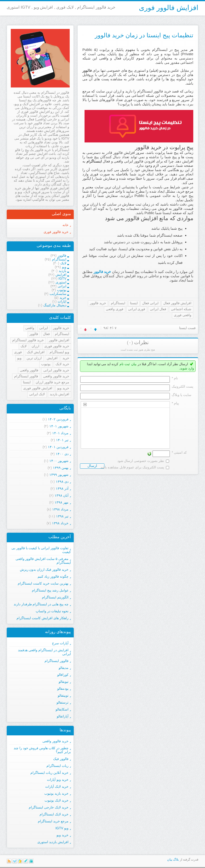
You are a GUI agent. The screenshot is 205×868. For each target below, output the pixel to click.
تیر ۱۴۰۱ (62, 440)
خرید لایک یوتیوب (57, 800)
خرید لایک (62, 364)
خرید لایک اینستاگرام (54, 814)
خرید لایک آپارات (57, 787)
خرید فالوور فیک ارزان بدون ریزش (44, 570)
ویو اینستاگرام (59, 352)
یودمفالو (63, 689)
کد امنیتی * (179, 452)
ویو (19, 358)
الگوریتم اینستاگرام (55, 597)
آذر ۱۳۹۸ (62, 488)
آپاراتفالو (63, 716)
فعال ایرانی (158, 309)
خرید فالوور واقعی (56, 376)
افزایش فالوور (59, 340)
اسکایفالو (62, 709)
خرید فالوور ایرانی (56, 370)
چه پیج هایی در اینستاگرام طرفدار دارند (41, 604)
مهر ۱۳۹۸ (62, 502)
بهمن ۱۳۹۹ (61, 468)
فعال (46, 334)
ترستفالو (63, 702)
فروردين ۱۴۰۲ (58, 419)
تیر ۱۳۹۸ (62, 516)
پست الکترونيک (182, 386)
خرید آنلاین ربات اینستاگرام (49, 773)
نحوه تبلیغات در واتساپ (52, 611)
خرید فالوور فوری (56, 232)
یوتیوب (46, 364)
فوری (18, 352)
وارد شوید (187, 368)
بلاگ (176, 860)
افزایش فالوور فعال (177, 303)
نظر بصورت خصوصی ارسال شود (141, 461)
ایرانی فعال (150, 303)
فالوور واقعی (29, 370)
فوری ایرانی (137, 309)
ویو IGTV (62, 828)
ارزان (35, 346)
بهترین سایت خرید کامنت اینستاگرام (43, 583)
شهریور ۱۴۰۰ (59, 461)
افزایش (52, 358)
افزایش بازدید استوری (53, 842)
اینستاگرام (118, 303)
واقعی (30, 328)
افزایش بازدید (60, 394)
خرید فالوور (102, 272)
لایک (24, 346)
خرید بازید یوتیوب (56, 793)
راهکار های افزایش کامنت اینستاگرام (43, 618)
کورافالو (63, 675)
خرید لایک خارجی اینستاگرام (49, 807)
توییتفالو (63, 695)
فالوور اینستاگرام (26, 376)
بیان (134, 364)
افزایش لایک (36, 352)
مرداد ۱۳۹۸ (60, 509)
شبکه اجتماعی (181, 309)
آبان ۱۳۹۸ (62, 495)
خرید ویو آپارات (58, 780)
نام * (175, 378)
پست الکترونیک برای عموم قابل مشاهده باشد (132, 467)
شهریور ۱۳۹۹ (59, 475)
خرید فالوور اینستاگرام (28, 340)
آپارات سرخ (60, 643)
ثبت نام (125, 364)
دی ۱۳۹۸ (62, 482)
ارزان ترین (34, 358)
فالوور (34, 334)
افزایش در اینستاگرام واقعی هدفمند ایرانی (44, 652)
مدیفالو (64, 668)
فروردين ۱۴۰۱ (58, 447)
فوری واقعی (115, 309)
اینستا (134, 303)
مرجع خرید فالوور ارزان (52, 382)
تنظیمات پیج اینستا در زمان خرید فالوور (144, 35)
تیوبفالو (64, 682)
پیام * (175, 403)
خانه (65, 225)
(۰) (130, 342)
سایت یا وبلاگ (182, 395)
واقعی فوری (183, 315)
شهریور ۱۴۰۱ (59, 426)
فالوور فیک (61, 759)
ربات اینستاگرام (57, 766)
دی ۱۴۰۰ (62, 454)
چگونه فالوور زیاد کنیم (53, 576)
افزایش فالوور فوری (169, 8)
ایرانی (44, 328)
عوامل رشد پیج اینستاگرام (50, 590)
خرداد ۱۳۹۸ (60, 523)
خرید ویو (63, 388)
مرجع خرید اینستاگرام (53, 821)
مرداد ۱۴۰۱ (60, 433)
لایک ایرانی (37, 394)
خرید (66, 358)
